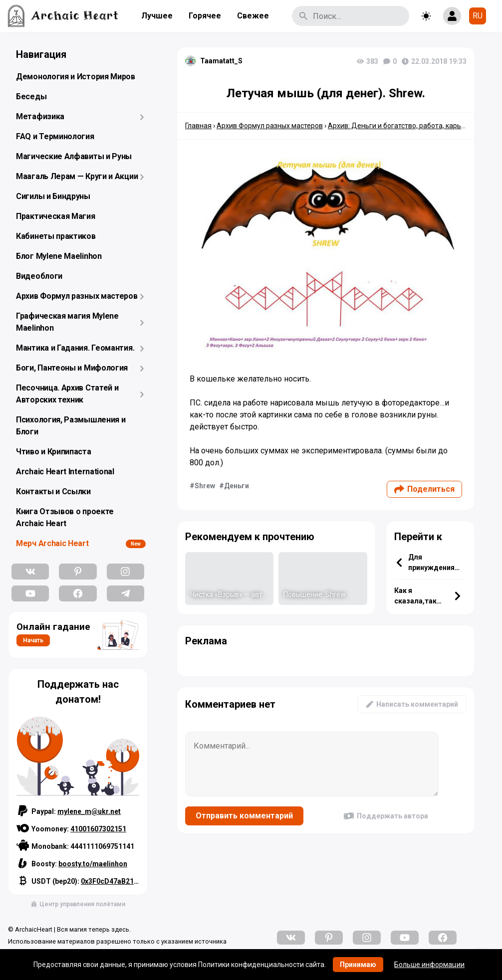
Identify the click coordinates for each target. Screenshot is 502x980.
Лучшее (157, 16)
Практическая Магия (56, 216)
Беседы (31, 97)
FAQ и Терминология (55, 136)
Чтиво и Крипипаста (54, 452)
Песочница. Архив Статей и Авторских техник (67, 394)
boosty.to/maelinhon (93, 864)
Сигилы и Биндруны (53, 196)
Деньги (237, 486)
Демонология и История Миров (76, 77)
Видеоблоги (39, 276)
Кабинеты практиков (56, 236)
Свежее (253, 16)
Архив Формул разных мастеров (77, 296)
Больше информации (429, 965)
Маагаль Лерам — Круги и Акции (77, 176)
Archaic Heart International (65, 472)
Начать (33, 640)
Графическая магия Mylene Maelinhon (67, 322)
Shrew (205, 486)
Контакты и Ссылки (53, 491)
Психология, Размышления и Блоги (71, 426)
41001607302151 (98, 829)
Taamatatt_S (221, 61)
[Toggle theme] (426, 16)
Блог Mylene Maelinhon (59, 256)
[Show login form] (452, 16)
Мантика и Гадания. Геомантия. (75, 348)
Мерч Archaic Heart (52, 543)
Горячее (205, 16)
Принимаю (358, 965)
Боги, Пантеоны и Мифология (72, 368)
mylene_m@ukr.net (89, 811)
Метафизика (40, 116)
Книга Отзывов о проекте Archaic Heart (65, 517)
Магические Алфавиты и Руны (74, 156)
